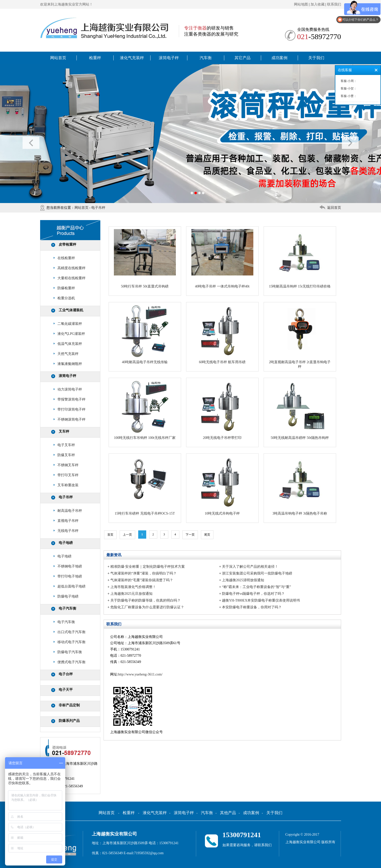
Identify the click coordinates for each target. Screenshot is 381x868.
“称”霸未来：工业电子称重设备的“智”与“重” (256, 587)
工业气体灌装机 (71, 310)
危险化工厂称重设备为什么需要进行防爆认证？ (147, 607)
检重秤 (95, 58)
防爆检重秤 (66, 288)
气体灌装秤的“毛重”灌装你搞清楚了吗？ (142, 580)
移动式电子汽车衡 (71, 642)
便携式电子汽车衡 (71, 662)
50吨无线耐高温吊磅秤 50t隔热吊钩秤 (300, 438)
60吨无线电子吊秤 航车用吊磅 (222, 362)
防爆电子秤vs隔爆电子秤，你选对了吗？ (253, 594)
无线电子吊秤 (68, 531)
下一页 (190, 535)
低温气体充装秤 (70, 344)
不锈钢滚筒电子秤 (71, 419)
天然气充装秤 (68, 354)
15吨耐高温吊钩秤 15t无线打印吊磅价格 (300, 286)
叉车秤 (64, 431)
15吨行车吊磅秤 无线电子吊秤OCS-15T (145, 513)
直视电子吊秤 (68, 521)
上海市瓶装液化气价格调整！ (133, 587)
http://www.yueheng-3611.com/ (140, 674)
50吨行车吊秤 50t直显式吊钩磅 (145, 286)
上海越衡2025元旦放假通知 (131, 594)
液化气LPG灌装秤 (71, 334)
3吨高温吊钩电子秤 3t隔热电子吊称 (300, 513)
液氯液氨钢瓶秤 (70, 364)
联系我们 (334, 4)
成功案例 (279, 58)
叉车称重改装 (68, 485)
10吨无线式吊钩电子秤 (222, 513)
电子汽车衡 (67, 608)
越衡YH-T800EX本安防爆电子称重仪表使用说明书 (261, 600)
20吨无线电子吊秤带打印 (222, 438)
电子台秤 (66, 674)
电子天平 (66, 690)
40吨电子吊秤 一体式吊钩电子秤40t (222, 286)
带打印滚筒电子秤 (71, 409)
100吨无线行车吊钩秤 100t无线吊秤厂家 (145, 438)
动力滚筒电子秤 (70, 389)
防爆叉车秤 (66, 455)
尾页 (207, 535)
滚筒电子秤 (169, 58)
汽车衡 (206, 58)
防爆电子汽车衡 (70, 652)
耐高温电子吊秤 (70, 511)
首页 (110, 535)
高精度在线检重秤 (71, 268)
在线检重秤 (66, 258)
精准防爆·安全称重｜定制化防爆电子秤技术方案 (148, 567)
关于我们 (316, 58)
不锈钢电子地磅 (70, 566)
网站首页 (58, 58)
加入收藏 (318, 4)
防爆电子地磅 (68, 596)
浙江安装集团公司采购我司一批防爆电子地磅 (257, 573)
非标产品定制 (69, 705)
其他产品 (228, 813)
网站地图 (301, 4)
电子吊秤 (98, 208)
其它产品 (243, 58)
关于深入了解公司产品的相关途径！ (250, 567)
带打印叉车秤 (68, 475)
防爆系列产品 (69, 721)
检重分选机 (66, 298)
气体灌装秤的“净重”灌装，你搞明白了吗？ (143, 573)
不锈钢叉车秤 (68, 465)
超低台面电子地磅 (71, 586)
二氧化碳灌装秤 (70, 324)
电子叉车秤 (66, 445)
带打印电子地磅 (70, 576)
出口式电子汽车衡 (71, 632)
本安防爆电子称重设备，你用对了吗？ (252, 607)
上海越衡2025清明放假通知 (243, 580)
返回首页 (334, 208)
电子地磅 (66, 543)
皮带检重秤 (67, 245)
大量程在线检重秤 (71, 278)
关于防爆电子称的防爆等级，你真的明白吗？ (145, 600)
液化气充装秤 (132, 58)
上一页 (127, 535)
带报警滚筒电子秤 (71, 399)
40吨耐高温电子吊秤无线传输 (145, 362)
